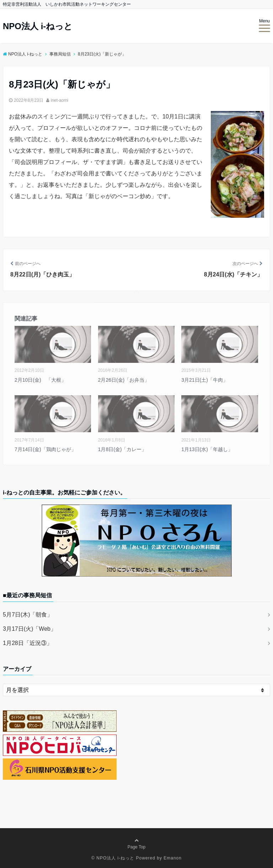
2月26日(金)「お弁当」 (124, 380)
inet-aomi (60, 100)
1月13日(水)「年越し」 (207, 449)
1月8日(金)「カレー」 (122, 449)
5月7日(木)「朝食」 (28, 615)
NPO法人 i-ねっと (38, 26)
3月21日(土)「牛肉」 (205, 380)
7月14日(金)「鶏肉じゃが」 (45, 449)
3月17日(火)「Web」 (30, 629)
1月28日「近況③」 (28, 643)
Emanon (173, 858)
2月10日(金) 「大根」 (40, 380)
